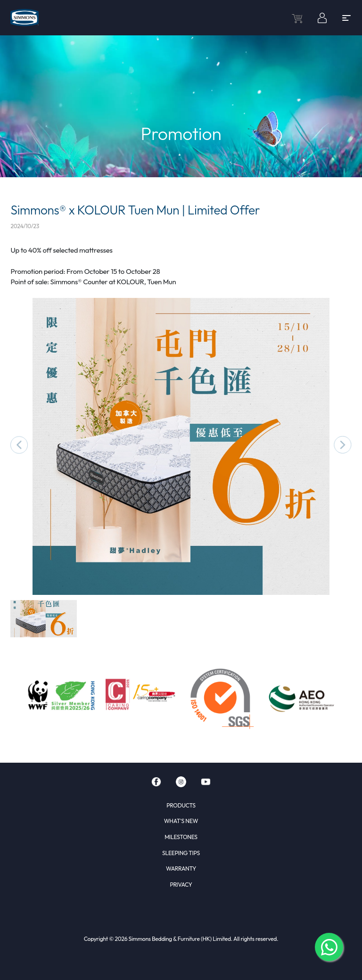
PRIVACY (181, 885)
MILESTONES (181, 837)
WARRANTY (181, 869)
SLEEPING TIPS (181, 853)
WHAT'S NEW (181, 821)
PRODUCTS (181, 805)
